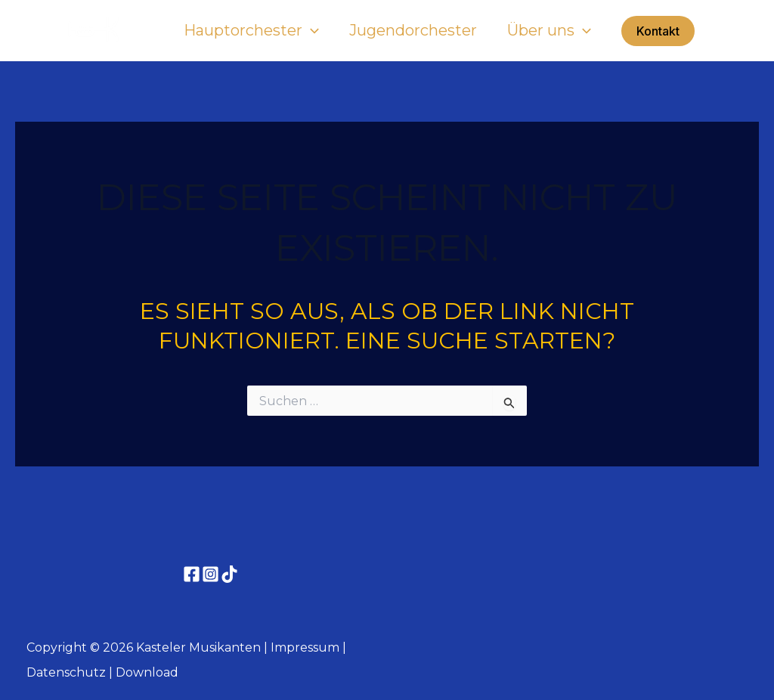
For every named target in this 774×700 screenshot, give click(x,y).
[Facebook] (192, 574)
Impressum (305, 647)
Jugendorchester (413, 30)
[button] (658, 31)
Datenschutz (66, 672)
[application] (311, 30)
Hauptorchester (251, 30)
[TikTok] (229, 574)
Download (147, 672)
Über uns (549, 30)
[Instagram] (211, 574)
